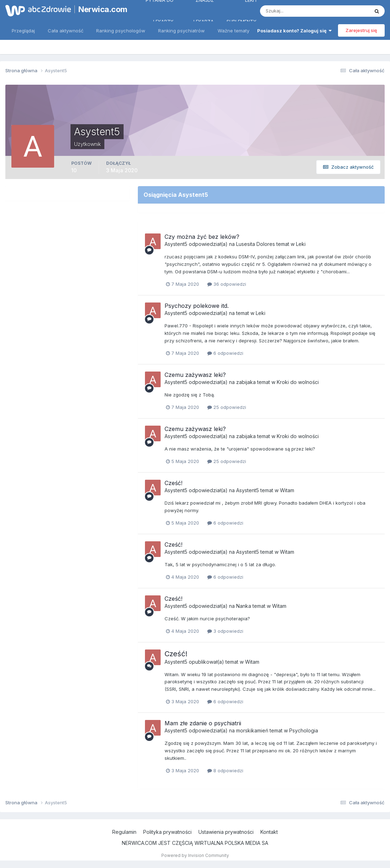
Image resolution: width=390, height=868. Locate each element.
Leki (301, 244)
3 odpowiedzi (225, 631)
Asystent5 (176, 244)
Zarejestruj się (361, 30)
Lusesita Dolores (256, 244)
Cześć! (173, 483)
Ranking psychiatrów (181, 31)
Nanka (244, 606)
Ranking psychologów (121, 31)
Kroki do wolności (298, 382)
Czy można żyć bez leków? (202, 237)
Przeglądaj (23, 31)
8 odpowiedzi (225, 770)
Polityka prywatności (167, 832)
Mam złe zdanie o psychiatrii (203, 723)
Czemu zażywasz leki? (195, 375)
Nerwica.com (101, 9)
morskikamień (252, 730)
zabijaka (246, 382)
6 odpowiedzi (225, 353)
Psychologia (304, 730)
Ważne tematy (233, 31)
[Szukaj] (287, 11)
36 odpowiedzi (227, 284)
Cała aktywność (66, 31)
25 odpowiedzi (227, 407)
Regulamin (124, 832)
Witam (287, 490)
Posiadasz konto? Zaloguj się (294, 31)
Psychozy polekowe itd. (197, 306)
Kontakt (269, 832)
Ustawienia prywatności (226, 832)
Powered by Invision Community (195, 855)
